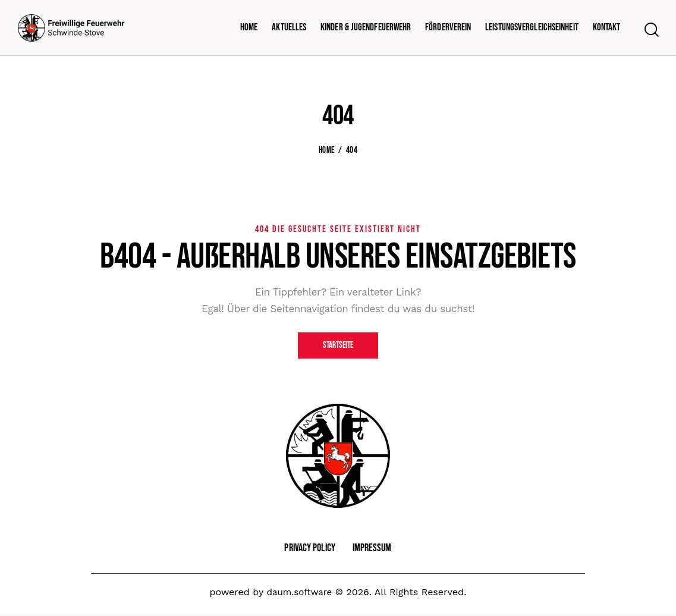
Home (326, 150)
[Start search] (651, 30)
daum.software (299, 594)
